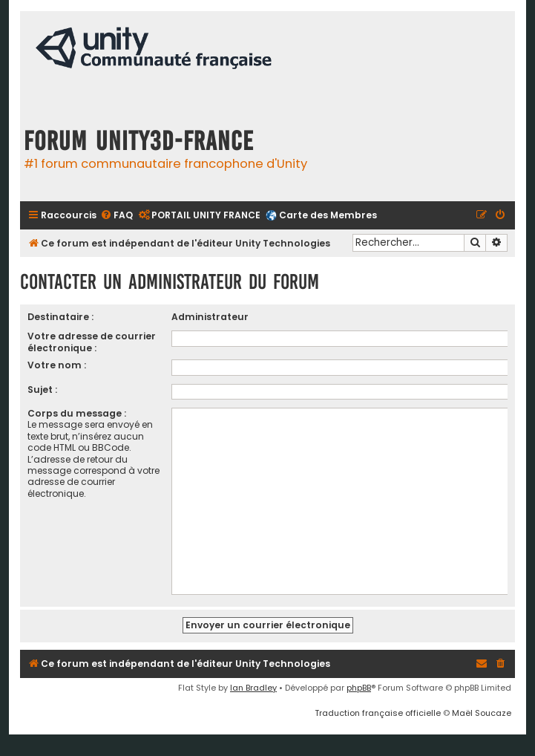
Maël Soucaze (482, 713)
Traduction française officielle (378, 713)
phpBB (359, 688)
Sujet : (42, 390)
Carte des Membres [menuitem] (328, 215)
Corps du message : (77, 413)
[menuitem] (116, 216)
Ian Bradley (253, 688)
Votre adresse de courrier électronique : (92, 342)
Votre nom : (57, 365)
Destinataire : (60, 317)
